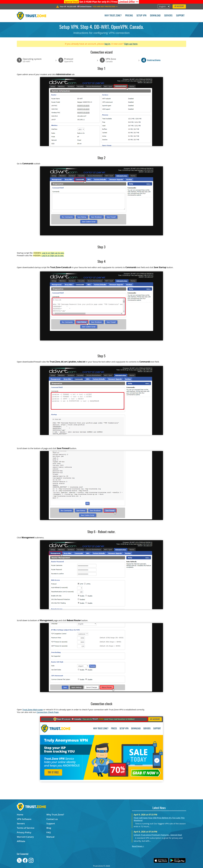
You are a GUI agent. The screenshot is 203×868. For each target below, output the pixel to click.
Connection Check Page (48, 712)
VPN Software (24, 819)
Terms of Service (26, 828)
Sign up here (131, 44)
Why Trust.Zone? (113, 16)
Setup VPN (141, 16)
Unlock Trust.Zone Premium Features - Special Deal (158, 835)
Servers (168, 16)
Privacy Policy (24, 832)
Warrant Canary (25, 837)
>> (128, 2)
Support (180, 16)
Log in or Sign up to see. (53, 253)
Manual (50, 837)
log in (107, 44)
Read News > (138, 846)
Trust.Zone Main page (33, 710)
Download (155, 16)
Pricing (129, 16)
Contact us (52, 819)
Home (20, 815)
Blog (49, 828)
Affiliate (21, 841)
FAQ (49, 832)
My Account (179, 7)
